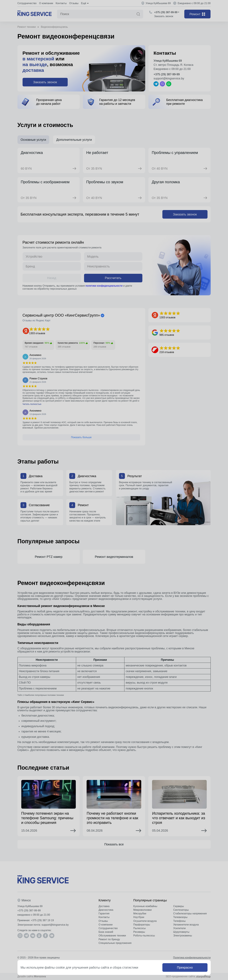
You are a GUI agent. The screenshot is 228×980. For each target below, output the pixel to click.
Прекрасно (185, 967)
